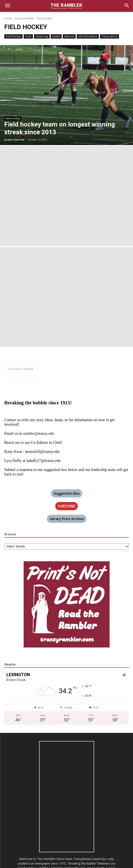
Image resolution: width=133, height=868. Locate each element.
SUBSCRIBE (66, 506)
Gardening (42, 36)
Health (56, 36)
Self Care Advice (88, 36)
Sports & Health (24, 18)
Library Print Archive (67, 519)
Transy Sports (109, 36)
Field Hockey (13, 36)
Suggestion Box (67, 493)
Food (28, 36)
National (69, 36)
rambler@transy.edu (38, 433)
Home (8, 18)
